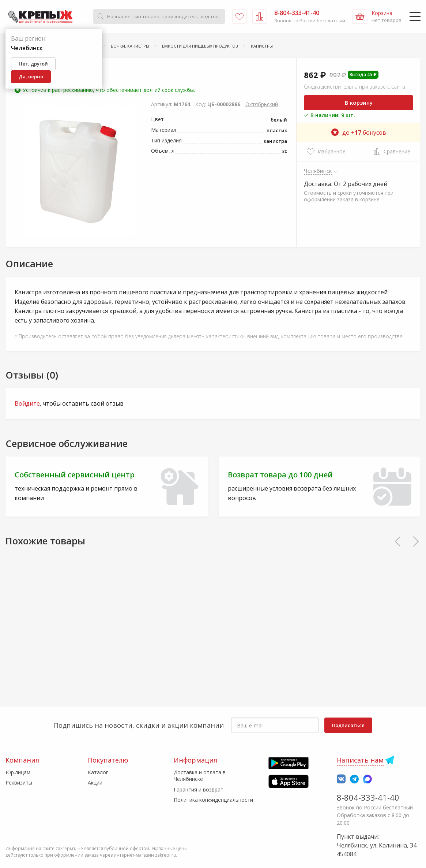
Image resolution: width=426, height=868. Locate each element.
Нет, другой (33, 64)
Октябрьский (262, 104)
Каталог (98, 772)
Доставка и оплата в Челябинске (200, 776)
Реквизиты (19, 783)
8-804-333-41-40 (368, 797)
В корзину (359, 103)
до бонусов (359, 133)
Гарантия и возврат (199, 789)
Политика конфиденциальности (213, 800)
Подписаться (348, 725)
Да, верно (31, 77)
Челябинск (318, 171)
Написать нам (360, 760)
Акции (95, 783)
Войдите (27, 403)
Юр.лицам (18, 772)
